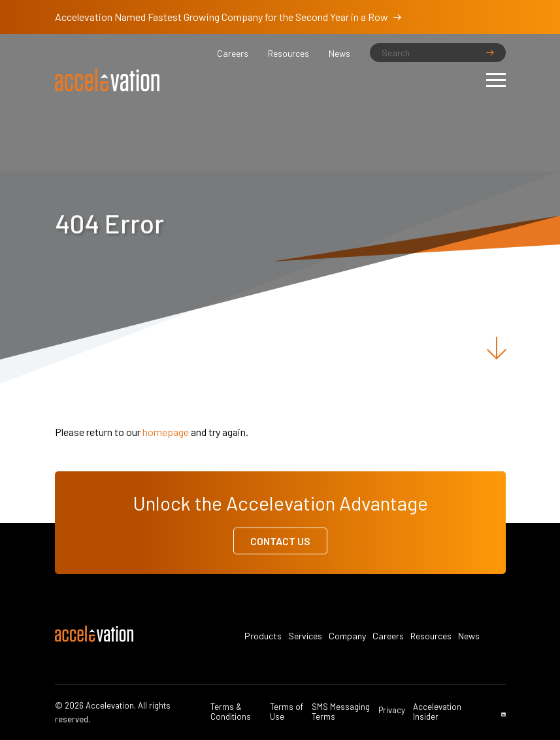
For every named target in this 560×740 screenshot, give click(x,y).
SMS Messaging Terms (341, 712)
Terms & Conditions (231, 712)
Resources (288, 54)
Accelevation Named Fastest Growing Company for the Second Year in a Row (228, 17)
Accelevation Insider (437, 712)
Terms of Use (287, 712)
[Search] (438, 53)
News (339, 54)
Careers (233, 54)
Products (263, 636)
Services (305, 636)
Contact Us (280, 541)
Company (347, 636)
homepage (166, 432)
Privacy (392, 710)
